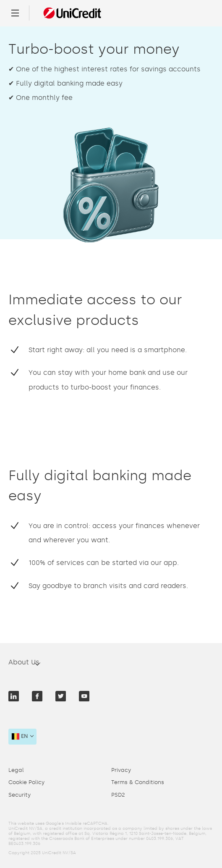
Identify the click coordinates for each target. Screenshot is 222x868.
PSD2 (118, 795)
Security (20, 795)
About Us (24, 662)
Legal (16, 770)
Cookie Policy (26, 782)
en (20, 736)
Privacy (121, 770)
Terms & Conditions (138, 782)
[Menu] (15, 13)
